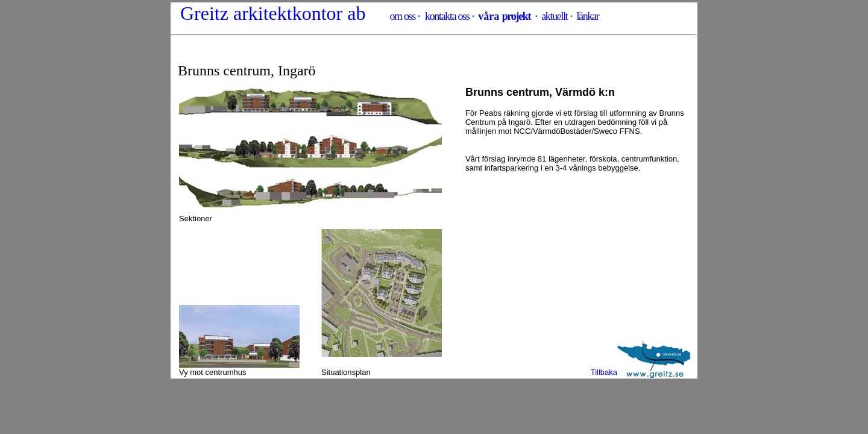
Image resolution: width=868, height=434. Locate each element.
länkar (587, 16)
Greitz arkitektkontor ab (273, 13)
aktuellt (554, 16)
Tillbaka (604, 372)
